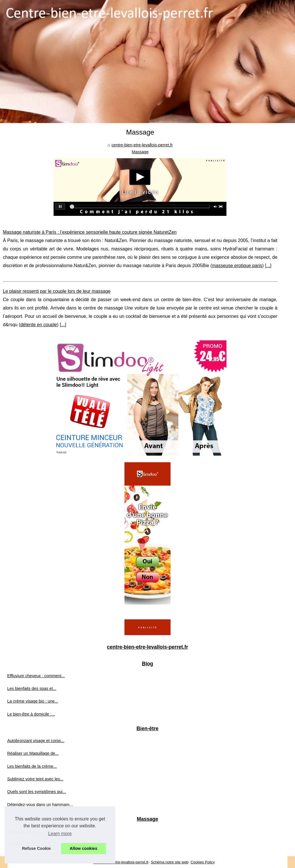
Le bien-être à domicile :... (31, 714)
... (268, 266)
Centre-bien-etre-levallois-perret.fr (121, 862)
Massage (140, 152)
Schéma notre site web (169, 862)
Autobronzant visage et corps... (36, 741)
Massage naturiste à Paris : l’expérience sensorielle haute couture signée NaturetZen (90, 232)
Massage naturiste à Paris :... (34, 831)
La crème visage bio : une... (33, 701)
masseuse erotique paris (237, 266)
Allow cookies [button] (84, 848)
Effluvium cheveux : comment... (36, 676)
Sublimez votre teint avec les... (35, 779)
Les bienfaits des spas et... (32, 688)
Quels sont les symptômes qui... (37, 792)
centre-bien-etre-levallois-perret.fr (142, 145)
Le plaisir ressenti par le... (31, 844)
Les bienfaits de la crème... (32, 766)
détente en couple (38, 325)
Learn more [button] (60, 834)
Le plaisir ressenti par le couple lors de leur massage (57, 291)
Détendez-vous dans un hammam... (40, 805)
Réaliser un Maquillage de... (33, 753)
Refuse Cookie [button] (36, 848)
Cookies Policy (203, 862)
